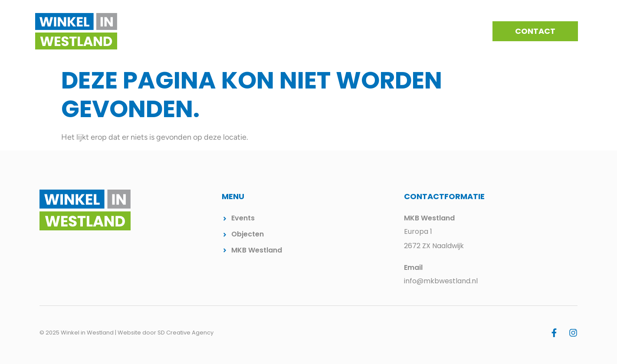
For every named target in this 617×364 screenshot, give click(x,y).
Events (343, 31)
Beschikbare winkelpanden (416, 31)
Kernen (305, 31)
